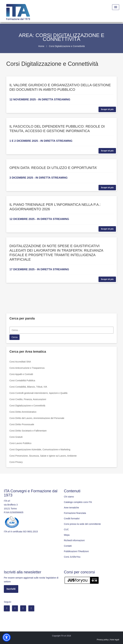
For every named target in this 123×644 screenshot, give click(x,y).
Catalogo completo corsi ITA (78, 502)
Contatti (68, 546)
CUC (66, 529)
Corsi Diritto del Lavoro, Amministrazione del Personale (37, 418)
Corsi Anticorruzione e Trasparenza (27, 368)
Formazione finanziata (75, 513)
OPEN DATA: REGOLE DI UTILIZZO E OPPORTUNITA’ (53, 168)
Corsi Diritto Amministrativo (23, 412)
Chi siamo (69, 497)
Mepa (67, 535)
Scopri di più (107, 109)
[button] (7, 637)
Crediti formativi (72, 519)
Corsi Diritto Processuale (22, 424)
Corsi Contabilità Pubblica (22, 380)
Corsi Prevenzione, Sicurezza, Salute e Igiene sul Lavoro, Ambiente (43, 456)
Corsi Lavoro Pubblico (20, 443)
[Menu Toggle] (116, 7)
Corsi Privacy (16, 462)
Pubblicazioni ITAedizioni (76, 551)
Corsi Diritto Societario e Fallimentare (28, 431)
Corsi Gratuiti (16, 437)
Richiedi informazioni (74, 540)
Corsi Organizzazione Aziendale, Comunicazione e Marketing (40, 449)
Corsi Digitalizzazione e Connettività (27, 406)
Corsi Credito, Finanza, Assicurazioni (28, 399)
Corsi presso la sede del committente (82, 524)
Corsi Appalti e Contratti (21, 374)
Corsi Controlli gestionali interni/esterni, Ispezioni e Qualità (38, 393)
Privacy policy (103, 640)
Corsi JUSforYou (72, 557)
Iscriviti (11, 589)
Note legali (115, 640)
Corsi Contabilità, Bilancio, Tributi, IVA (28, 387)
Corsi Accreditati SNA (20, 362)
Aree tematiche (71, 508)
